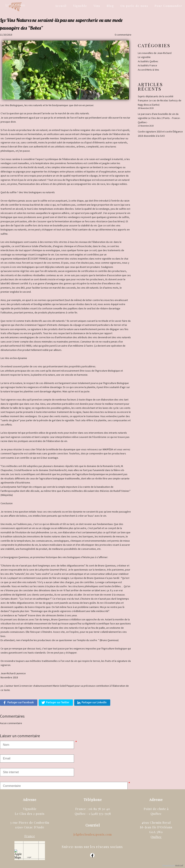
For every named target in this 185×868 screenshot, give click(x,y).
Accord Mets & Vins (148, 70)
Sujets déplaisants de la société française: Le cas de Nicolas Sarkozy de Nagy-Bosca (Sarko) (160, 100)
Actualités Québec (148, 61)
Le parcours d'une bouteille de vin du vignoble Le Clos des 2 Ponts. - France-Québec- (159, 118)
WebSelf (179, 866)
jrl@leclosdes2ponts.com (93, 834)
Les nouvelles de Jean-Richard (155, 53)
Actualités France (147, 65)
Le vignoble (144, 57)
